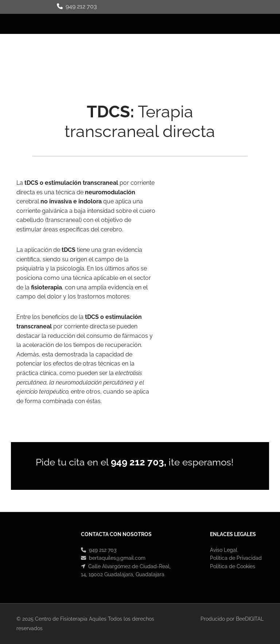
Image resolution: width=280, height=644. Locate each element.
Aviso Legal (224, 550)
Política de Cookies (233, 566)
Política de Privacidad (236, 558)
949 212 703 (81, 6)
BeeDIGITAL (250, 619)
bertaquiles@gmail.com (117, 558)
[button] (183, 24)
